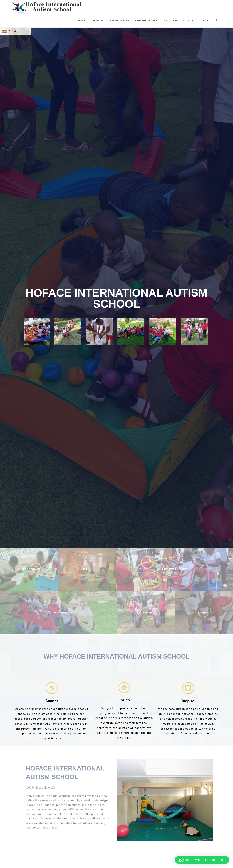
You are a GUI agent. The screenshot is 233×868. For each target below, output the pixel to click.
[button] (202, 860)
